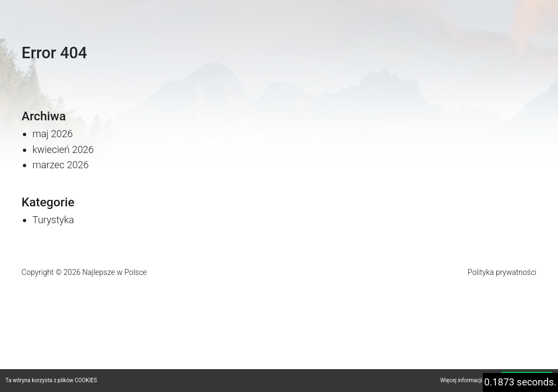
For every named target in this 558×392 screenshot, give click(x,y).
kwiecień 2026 (63, 149)
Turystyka (54, 220)
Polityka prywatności (502, 272)
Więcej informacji (461, 380)
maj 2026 (53, 134)
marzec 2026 (61, 165)
